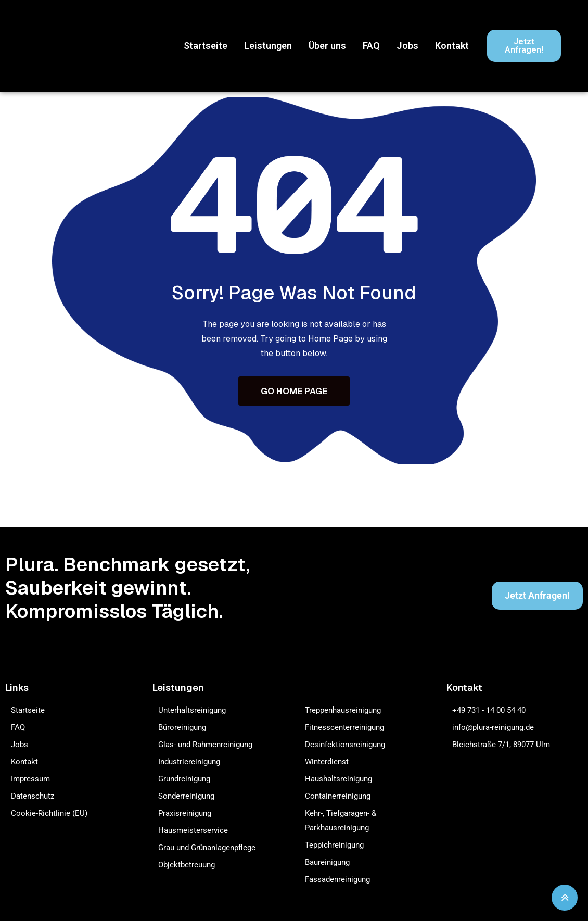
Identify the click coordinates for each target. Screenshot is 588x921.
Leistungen (268, 46)
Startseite (206, 46)
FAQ (371, 46)
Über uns (327, 46)
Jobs (407, 46)
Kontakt (452, 46)
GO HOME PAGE (294, 392)
